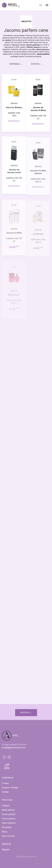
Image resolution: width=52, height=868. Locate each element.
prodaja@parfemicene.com (14, 748)
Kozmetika (7, 827)
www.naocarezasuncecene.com (26, 863)
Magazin (6, 850)
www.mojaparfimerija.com (17, 860)
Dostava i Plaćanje (10, 788)
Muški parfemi (8, 810)
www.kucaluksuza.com (37, 860)
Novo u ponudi (8, 836)
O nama (5, 783)
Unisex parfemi (9, 819)
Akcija (5, 832)
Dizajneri (6, 806)
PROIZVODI (26, 713)
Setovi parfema (9, 823)
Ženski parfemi (9, 814)
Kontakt (5, 792)
